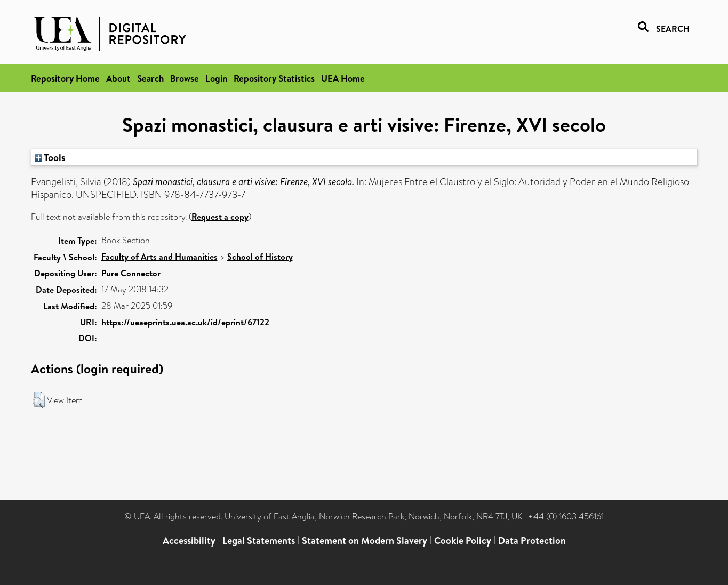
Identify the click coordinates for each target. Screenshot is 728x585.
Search (150, 78)
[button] (39, 400)
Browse (185, 78)
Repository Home (65, 78)
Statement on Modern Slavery (365, 540)
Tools (50, 157)
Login (216, 78)
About (118, 78)
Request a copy (220, 217)
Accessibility (189, 540)
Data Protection (532, 540)
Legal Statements (259, 540)
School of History (260, 257)
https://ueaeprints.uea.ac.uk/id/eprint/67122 (185, 322)
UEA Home (343, 78)
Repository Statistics (274, 78)
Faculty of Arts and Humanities (159, 257)
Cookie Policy (463, 540)
